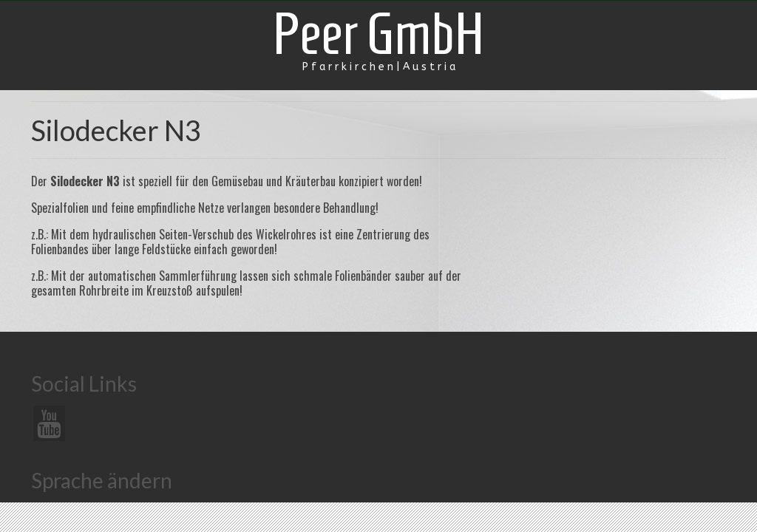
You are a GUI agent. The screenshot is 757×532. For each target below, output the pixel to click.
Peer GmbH (378, 34)
